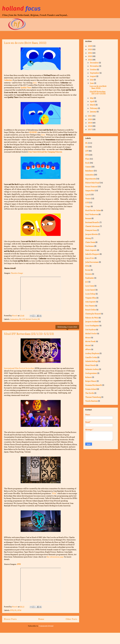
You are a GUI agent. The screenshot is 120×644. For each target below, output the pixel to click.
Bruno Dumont (91, 187)
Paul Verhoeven (92, 214)
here (35, 83)
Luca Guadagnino (92, 325)
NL (39, 319)
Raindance (89, 171)
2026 (90, 46)
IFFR (12, 610)
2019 (90, 123)
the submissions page (55, 557)
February (94, 108)
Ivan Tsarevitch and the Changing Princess (45, 152)
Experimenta (90, 179)
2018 (90, 126)
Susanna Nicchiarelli (93, 385)
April (92, 101)
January (93, 112)
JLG (87, 282)
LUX (87, 202)
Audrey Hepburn (92, 353)
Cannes (88, 167)
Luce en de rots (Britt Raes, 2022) (25, 43)
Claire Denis (90, 242)
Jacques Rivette (91, 234)
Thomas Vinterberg (93, 397)
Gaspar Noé (90, 191)
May (92, 98)
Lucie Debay (90, 294)
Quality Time (26, 87)
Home (41, 619)
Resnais (88, 218)
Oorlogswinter (91, 373)
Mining (88, 238)
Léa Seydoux (90, 329)
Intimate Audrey (92, 369)
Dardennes (90, 246)
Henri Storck (90, 365)
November (95, 66)
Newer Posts (10, 619)
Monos (88, 337)
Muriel (88, 345)
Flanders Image (17, 273)
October (93, 69)
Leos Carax (90, 286)
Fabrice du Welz (92, 318)
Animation (14, 319)
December (94, 63)
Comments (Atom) (46, 626)
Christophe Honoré (93, 314)
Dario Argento (91, 250)
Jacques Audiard (92, 322)
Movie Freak (90, 341)
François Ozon (91, 230)
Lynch (88, 194)
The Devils (90, 393)
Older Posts (71, 619)
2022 (90, 60)
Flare (87, 159)
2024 (90, 53)
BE (20, 319)
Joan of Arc (90, 258)
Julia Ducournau (92, 262)
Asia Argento (90, 302)
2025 (90, 49)
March (93, 105)
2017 (90, 129)
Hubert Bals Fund (92, 183)
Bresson (88, 274)
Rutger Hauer (91, 381)
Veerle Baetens (91, 401)
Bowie (88, 270)
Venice (88, 198)
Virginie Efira (91, 298)
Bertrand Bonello (92, 222)
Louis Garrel (90, 290)
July (92, 80)
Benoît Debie (91, 310)
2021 (90, 116)
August (93, 76)
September (95, 73)
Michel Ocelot (31, 319)
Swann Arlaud (91, 389)
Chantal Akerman (92, 226)
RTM (54, 493)
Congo (88, 206)
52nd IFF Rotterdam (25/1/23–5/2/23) (29, 334)
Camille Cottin (91, 357)
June (92, 83)
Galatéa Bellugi (91, 361)
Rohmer (88, 377)
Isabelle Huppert (92, 254)
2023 (90, 56)
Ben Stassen (90, 306)
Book (87, 163)
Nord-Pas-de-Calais (93, 210)
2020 (90, 119)
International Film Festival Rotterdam (19, 368)
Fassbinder (90, 278)
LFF (23, 319)
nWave (88, 349)
